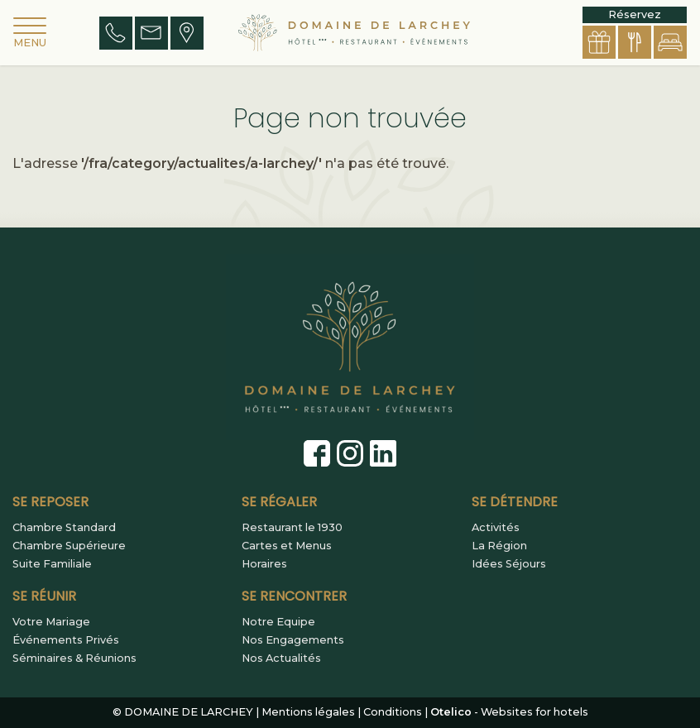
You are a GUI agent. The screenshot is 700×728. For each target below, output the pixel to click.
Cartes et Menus (287, 546)
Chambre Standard (64, 528)
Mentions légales (308, 712)
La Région (499, 546)
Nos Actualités (281, 659)
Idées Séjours (509, 564)
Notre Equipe (278, 622)
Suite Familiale (52, 564)
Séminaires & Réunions (74, 659)
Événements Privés (66, 640)
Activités (496, 528)
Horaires (264, 564)
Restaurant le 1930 (292, 528)
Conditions (393, 712)
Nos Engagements (293, 640)
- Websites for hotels (509, 712)
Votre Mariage (51, 622)
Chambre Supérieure (69, 546)
